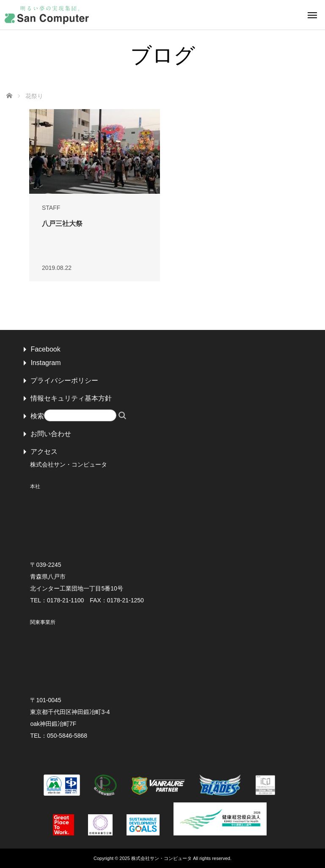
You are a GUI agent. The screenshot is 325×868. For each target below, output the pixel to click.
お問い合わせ (51, 434)
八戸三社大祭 (62, 224)
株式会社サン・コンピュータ (161, 858)
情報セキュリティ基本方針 (71, 398)
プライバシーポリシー (64, 380)
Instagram (45, 363)
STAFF (51, 208)
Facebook (45, 349)
